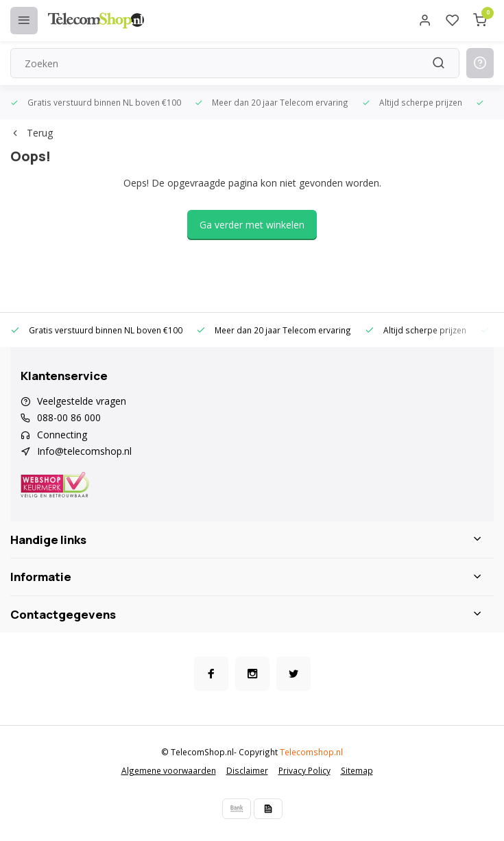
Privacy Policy (304, 770)
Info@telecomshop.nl (84, 451)
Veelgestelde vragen (82, 401)
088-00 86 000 (69, 417)
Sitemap (357, 770)
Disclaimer (247, 770)
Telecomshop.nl (311, 752)
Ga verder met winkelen (252, 225)
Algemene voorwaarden (169, 770)
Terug (32, 133)
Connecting (62, 435)
